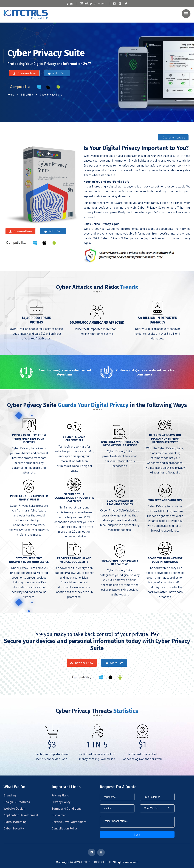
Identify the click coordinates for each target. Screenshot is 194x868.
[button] (157, 808)
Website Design (14, 808)
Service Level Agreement (69, 822)
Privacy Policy (61, 802)
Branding (10, 795)
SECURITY (28, 94)
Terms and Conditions (67, 808)
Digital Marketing (15, 822)
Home (11, 94)
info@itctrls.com (93, 3)
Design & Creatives (17, 802)
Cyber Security (14, 828)
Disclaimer (59, 815)
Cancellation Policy (65, 828)
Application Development (21, 815)
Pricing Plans (60, 795)
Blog (70, 3)
